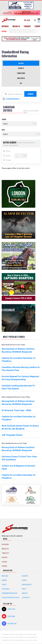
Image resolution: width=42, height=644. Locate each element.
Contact (26, 597)
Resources (27, 584)
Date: (3, 130)
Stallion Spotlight (11, 597)
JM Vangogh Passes (12, 435)
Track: (4, 119)
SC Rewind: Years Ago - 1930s (16, 410)
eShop (38, 26)
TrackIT (27, 26)
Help (24, 589)
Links (24, 580)
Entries (5, 26)
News (4, 580)
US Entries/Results (13, 99)
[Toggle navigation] (39, 20)
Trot (4, 584)
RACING (4, 31)
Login (28, 20)
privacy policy (33, 640)
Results (16, 26)
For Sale (6, 589)
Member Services (10, 593)
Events (25, 576)
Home (4, 566)
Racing (5, 576)
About (25, 593)
